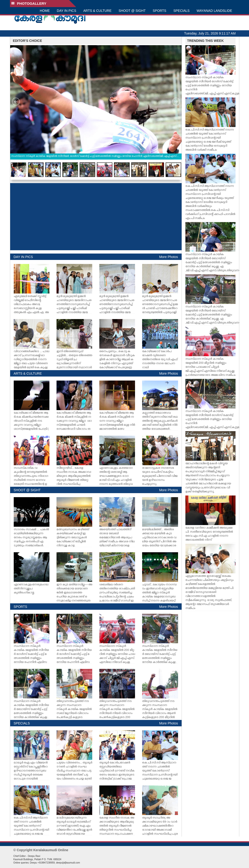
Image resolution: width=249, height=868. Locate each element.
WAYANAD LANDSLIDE (214, 11)
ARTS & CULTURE (97, 11)
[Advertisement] (96, 217)
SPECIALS (181, 11)
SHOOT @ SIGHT (132, 11)
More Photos (168, 257)
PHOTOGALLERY (29, 3)
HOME (45, 11)
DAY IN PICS (66, 11)
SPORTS (159, 11)
